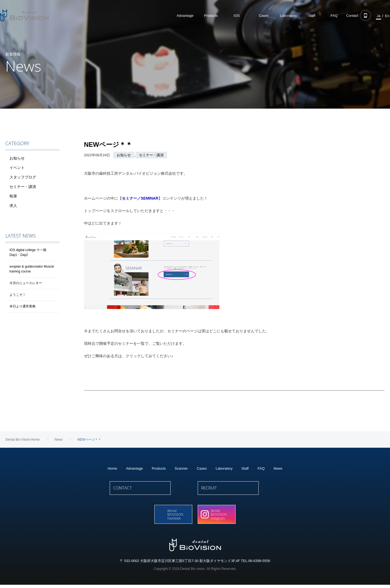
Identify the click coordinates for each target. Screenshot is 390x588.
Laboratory (224, 468)
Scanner (181, 468)
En (376, 16)
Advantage (134, 468)
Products (159, 468)
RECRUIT (239, 491)
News (278, 468)
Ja (368, 16)
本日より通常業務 (22, 306)
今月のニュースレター (26, 283)
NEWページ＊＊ (108, 144)
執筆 (13, 196)
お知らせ (124, 155)
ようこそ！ (18, 295)
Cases (202, 468)
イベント (17, 168)
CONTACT (151, 491)
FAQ (261, 468)
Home (112, 468)
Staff (245, 468)
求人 (13, 206)
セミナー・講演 (151, 155)
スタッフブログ (23, 177)
